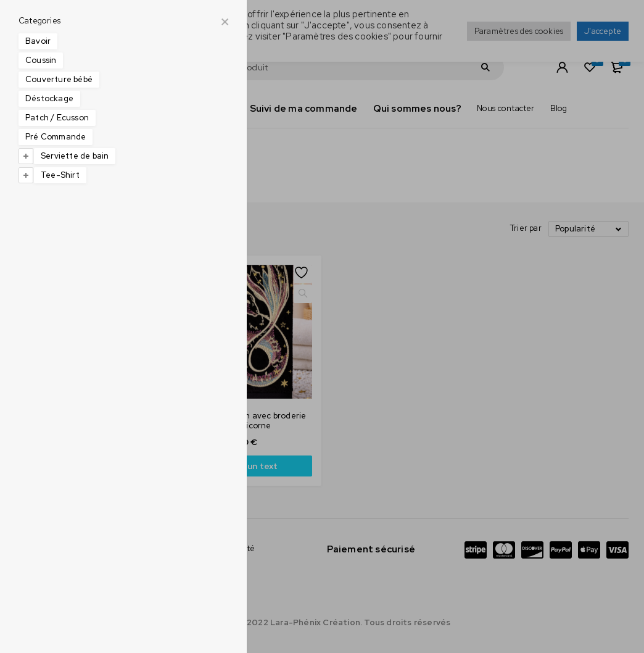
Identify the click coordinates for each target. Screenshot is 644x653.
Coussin (41, 60)
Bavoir (38, 41)
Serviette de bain (75, 156)
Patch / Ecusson (57, 118)
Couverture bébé (59, 79)
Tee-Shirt (60, 175)
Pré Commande (56, 137)
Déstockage (49, 98)
